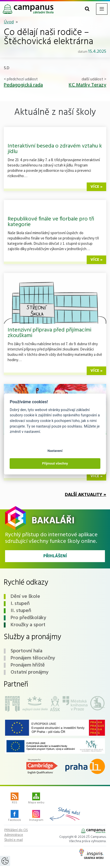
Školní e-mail (14, 840)
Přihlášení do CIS (16, 830)
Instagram (36, 816)
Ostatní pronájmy (30, 672)
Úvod (9, 22)
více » (96, 187)
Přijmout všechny (55, 463)
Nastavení (55, 451)
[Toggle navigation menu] (102, 9)
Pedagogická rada (23, 85)
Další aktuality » (86, 495)
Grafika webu (91, 855)
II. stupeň (21, 611)
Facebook (15, 816)
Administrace (14, 835)
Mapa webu (36, 799)
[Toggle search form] (87, 9)
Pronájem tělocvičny (33, 658)
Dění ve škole (25, 597)
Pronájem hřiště (28, 665)
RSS (15, 799)
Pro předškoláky (28, 618)
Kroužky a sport (28, 625)
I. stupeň (20, 604)
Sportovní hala (26, 651)
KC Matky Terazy (87, 85)
